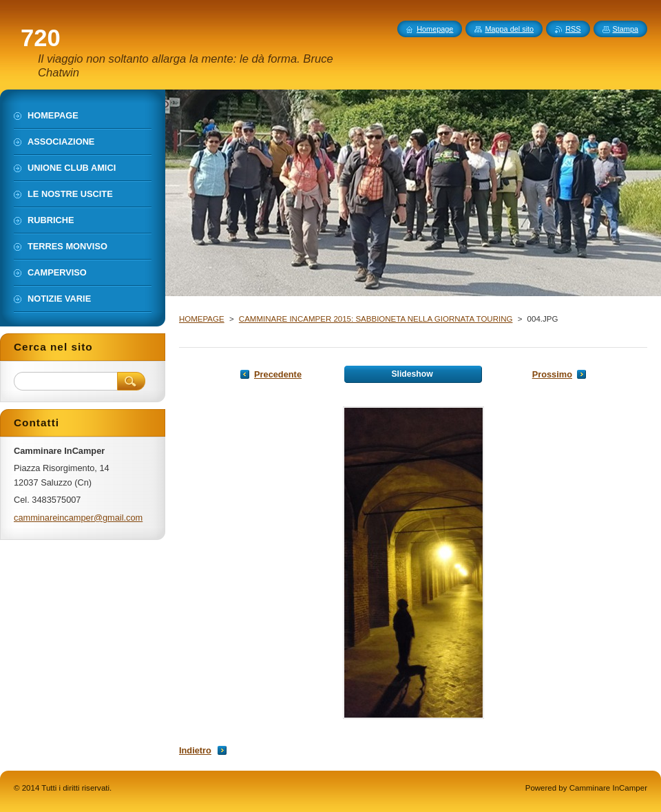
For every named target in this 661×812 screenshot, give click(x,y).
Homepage (435, 29)
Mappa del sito (509, 29)
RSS (573, 29)
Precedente (278, 374)
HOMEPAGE (202, 319)
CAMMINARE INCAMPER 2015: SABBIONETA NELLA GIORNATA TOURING (376, 319)
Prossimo (552, 374)
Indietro (195, 750)
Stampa (626, 29)
